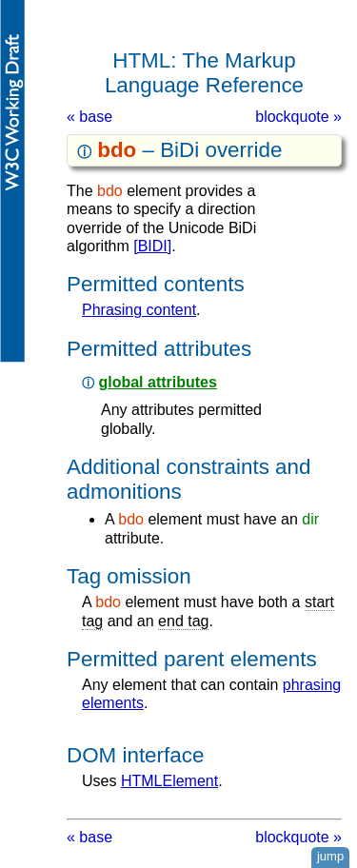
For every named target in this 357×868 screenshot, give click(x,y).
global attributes (157, 382)
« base (89, 117)
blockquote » (298, 117)
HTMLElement (169, 781)
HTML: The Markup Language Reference (204, 73)
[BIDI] (152, 246)
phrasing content (139, 310)
